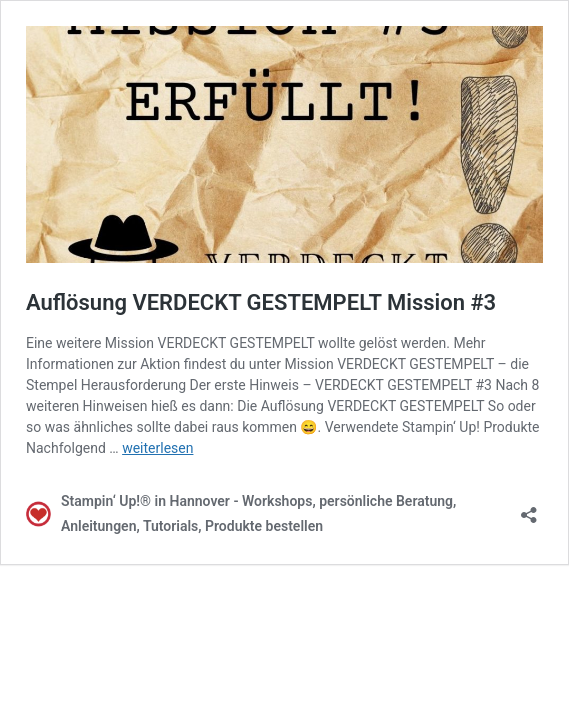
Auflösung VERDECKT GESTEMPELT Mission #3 (261, 302)
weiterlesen (157, 448)
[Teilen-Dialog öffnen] (529, 508)
